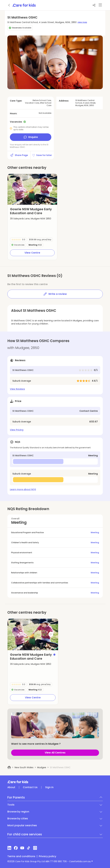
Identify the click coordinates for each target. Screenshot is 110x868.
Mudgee (42, 767)
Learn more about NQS (23, 489)
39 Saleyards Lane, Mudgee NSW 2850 (31, 219)
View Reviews (17, 389)
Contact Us (30, 787)
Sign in (49, 787)
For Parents (16, 797)
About (11, 787)
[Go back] (9, 5)
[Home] (9, 768)
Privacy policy (47, 856)
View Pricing (17, 430)
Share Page (19, 155)
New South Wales (24, 767)
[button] (21, 201)
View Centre (32, 253)
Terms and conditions (21, 856)
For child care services (25, 834)
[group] (32, 189)
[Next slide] (50, 189)
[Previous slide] (15, 189)
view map (82, 22)
